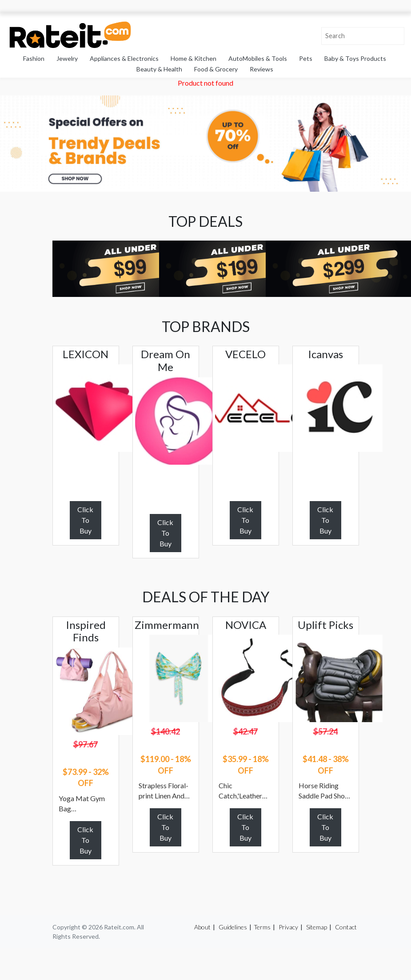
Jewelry (67, 58)
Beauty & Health (159, 69)
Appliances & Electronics (124, 58)
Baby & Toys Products (355, 58)
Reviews (261, 69)
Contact (346, 927)
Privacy (288, 927)
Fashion (34, 58)
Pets (306, 58)
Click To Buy (85, 520)
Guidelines (233, 927)
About (202, 927)
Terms (262, 927)
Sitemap (317, 927)
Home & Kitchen (194, 58)
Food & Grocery (216, 69)
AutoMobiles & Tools (258, 58)
